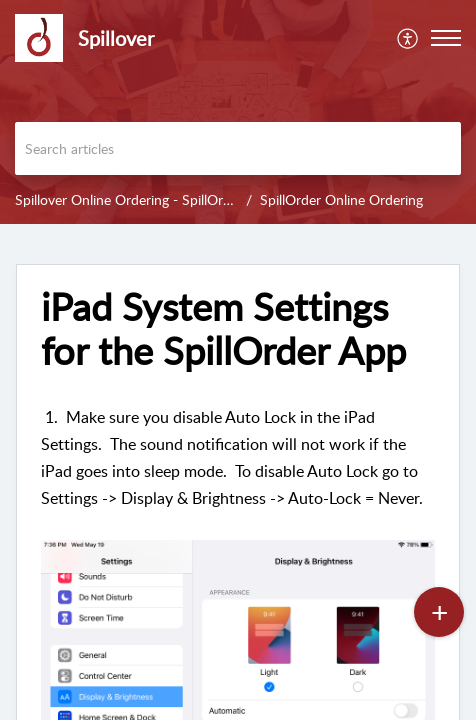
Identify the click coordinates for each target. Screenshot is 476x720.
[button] (408, 38)
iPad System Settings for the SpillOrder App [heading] (223, 329)
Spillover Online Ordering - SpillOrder (129, 199)
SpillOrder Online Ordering (341, 199)
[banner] (238, 112)
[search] (238, 148)
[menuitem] (408, 38)
